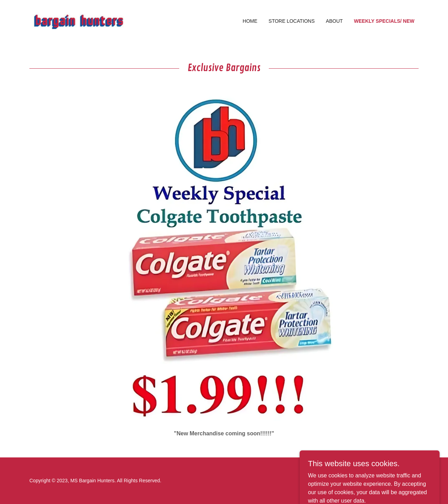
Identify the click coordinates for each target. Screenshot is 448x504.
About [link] (334, 21)
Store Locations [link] (292, 21)
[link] (78, 20)
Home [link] (250, 21)
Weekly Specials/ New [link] (384, 21)
